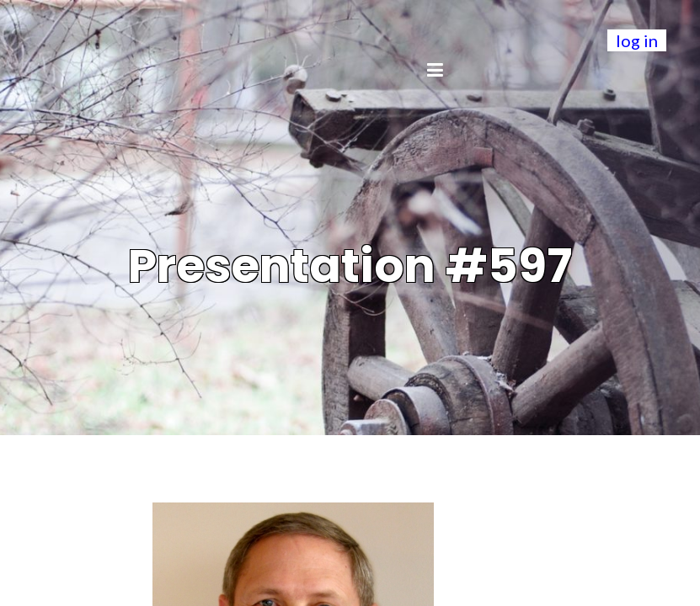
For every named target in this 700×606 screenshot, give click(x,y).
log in (637, 40)
